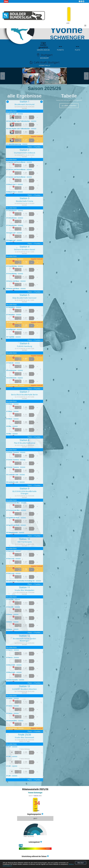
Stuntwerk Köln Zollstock (25, 153)
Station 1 (25, 101)
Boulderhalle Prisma (25, 201)
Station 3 (25, 198)
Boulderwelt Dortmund (25, 104)
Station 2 (25, 150)
